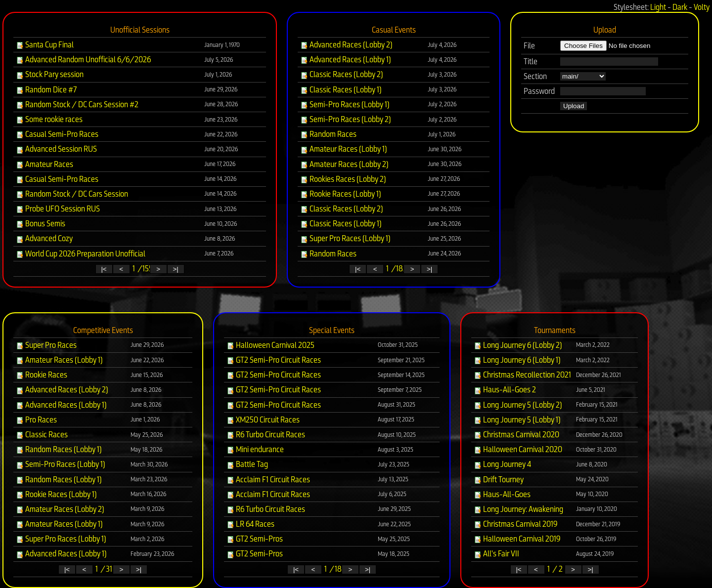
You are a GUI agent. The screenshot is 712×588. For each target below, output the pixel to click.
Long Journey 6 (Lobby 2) (518, 345)
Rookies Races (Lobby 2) (343, 179)
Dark (680, 7)
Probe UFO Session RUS (58, 209)
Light (658, 7)
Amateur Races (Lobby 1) (344, 149)
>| (175, 269)
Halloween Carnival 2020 (518, 449)
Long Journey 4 (502, 464)
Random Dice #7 (46, 90)
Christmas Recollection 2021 (522, 375)
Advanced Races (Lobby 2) (346, 45)
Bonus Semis (41, 224)
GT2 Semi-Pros (255, 539)
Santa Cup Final (45, 45)
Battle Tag (247, 464)
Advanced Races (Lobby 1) (346, 60)
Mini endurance (255, 449)
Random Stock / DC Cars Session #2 (77, 105)
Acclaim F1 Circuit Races (268, 480)
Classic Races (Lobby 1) (341, 90)
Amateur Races (44, 164)
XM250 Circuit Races (263, 420)
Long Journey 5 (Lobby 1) (517, 420)
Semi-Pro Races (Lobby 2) (346, 119)
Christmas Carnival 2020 (516, 435)
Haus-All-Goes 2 (505, 390)
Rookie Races (42, 375)
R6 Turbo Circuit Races (266, 435)
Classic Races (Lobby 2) (342, 74)
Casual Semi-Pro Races (57, 134)
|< (104, 269)
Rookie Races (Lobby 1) (341, 194)
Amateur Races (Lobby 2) (344, 164)
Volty (702, 7)
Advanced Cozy (44, 238)
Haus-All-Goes (502, 494)
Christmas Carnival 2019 (516, 524)
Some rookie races (49, 119)
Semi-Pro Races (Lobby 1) (345, 105)
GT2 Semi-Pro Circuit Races (274, 360)
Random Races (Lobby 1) (59, 449)
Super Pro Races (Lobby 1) (345, 238)
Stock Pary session (50, 74)
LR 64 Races (250, 524)
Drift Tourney (499, 480)
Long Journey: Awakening (518, 509)
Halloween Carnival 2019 (517, 539)
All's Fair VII (496, 554)
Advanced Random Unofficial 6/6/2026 (83, 60)
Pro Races (36, 420)
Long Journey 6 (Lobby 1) (517, 360)
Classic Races (42, 435)
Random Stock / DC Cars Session (72, 194)
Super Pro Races (46, 345)
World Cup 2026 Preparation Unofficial (81, 254)
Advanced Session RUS (56, 149)
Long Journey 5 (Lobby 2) (518, 405)
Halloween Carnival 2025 (270, 345)
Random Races (328, 134)
